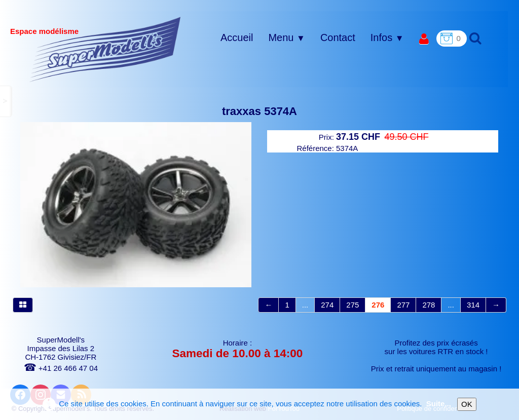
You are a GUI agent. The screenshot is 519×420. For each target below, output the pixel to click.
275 (353, 305)
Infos (387, 37)
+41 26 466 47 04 (61, 368)
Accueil (237, 37)
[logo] (105, 49)
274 (327, 305)
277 (403, 305)
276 (378, 305)
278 (429, 305)
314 (473, 305)
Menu (286, 37)
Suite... (439, 404)
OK (467, 404)
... (305, 305)
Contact (338, 37)
